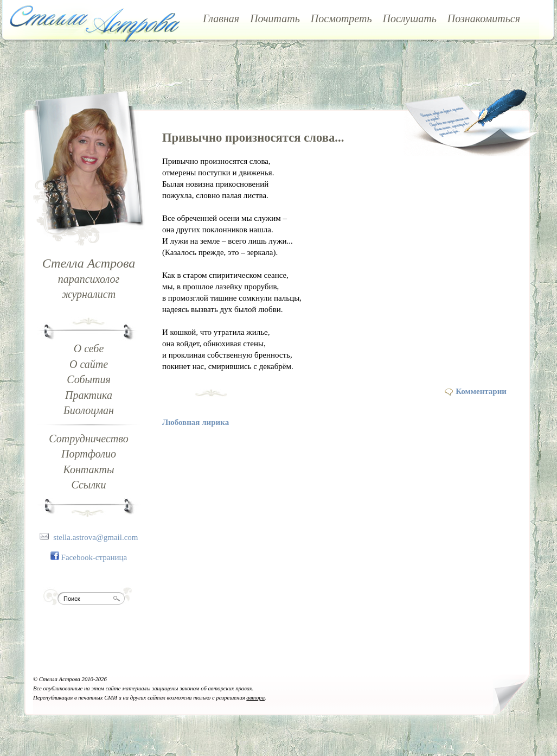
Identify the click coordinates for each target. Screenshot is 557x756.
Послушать (410, 18)
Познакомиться (484, 18)
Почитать (275, 18)
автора (255, 698)
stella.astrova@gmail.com (95, 537)
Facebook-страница (94, 557)
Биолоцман (89, 410)
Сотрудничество (88, 439)
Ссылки (89, 485)
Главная (221, 18)
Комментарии (481, 391)
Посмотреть (341, 18)
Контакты (88, 469)
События (89, 379)
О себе (89, 348)
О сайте (89, 364)
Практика (89, 395)
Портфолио (89, 454)
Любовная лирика (196, 422)
